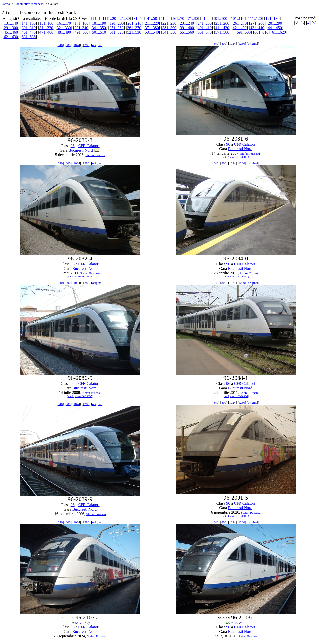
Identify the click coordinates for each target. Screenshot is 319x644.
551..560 (187, 32)
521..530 (134, 32)
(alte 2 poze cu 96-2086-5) (80, 396)
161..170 (64, 23)
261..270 (240, 23)
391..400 (187, 28)
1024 (77, 45)
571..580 (222, 32)
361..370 (134, 28)
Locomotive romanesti (29, 4)
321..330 (64, 28)
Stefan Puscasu (95, 155)
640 (60, 45)
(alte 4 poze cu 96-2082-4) (80, 277)
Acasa (6, 4)
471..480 (46, 32)
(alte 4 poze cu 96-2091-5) (236, 516)
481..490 (64, 32)
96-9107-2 (82, 623)
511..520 (117, 32)
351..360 (117, 28)
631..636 (29, 37)
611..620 (279, 32)
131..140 (11, 23)
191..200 (117, 23)
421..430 (240, 28)
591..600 (244, 32)
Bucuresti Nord (80, 150)
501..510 (99, 32)
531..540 (152, 32)
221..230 (169, 23)
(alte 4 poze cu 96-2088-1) (236, 396)
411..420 (222, 28)
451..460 (11, 32)
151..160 (46, 23)
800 (68, 45)
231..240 (187, 23)
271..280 (257, 23)
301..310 (29, 28)
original (97, 45)
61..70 (179, 19)
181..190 (99, 23)
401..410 (205, 28)
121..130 (272, 19)
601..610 (261, 32)
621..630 (11, 37)
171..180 (81, 23)
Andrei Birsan (249, 273)
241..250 (205, 23)
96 (73, 146)
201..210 (134, 23)
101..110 (238, 19)
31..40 (138, 19)
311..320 (46, 28)
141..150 (29, 23)
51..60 (166, 19)
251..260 (222, 23)
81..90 (206, 19)
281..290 (275, 23)
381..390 (169, 28)
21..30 (125, 19)
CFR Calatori (89, 146)
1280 (86, 45)
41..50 (152, 19)
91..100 (221, 19)
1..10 (99, 19)
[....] (97, 150)
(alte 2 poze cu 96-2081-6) (236, 157)
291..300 (11, 28)
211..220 (152, 23)
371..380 (152, 28)
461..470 (29, 32)
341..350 (99, 28)
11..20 (111, 19)
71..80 (193, 19)
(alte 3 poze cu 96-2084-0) (236, 277)
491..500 (81, 32)
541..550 (169, 32)
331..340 (81, 28)
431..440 (257, 28)
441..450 (275, 28)
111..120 (255, 19)
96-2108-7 (238, 623)
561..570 (205, 32)
